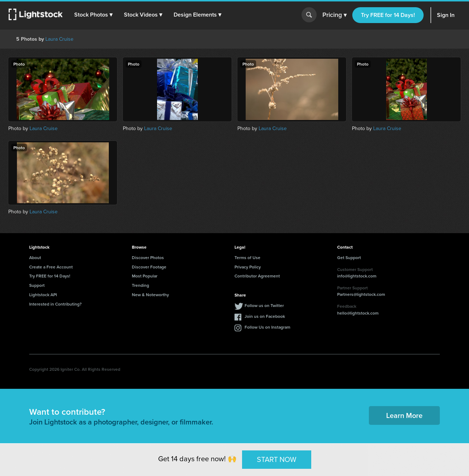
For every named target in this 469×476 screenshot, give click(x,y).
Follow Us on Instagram (267, 327)
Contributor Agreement (257, 276)
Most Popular (145, 276)
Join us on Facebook (265, 316)
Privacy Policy (248, 267)
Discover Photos (148, 257)
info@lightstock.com (357, 276)
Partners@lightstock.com (361, 294)
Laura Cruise (59, 39)
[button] (93, 15)
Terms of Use (247, 257)
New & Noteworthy (150, 295)
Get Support (349, 257)
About (35, 257)
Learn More (404, 415)
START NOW (277, 459)
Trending (140, 285)
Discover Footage (149, 267)
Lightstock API (43, 295)
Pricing (334, 15)
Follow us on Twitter (264, 305)
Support (37, 285)
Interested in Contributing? (55, 304)
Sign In (446, 15)
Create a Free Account (51, 267)
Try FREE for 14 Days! (388, 15)
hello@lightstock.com (358, 313)
